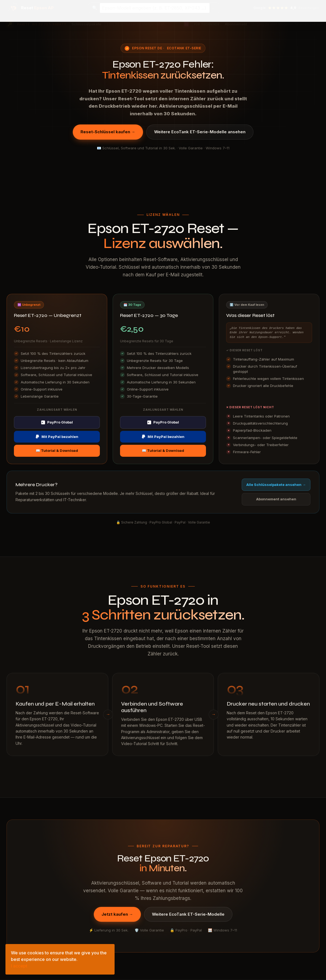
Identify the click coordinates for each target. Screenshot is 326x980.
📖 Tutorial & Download (57, 450)
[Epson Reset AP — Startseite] (31, 8)
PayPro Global (57, 422)
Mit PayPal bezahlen (57, 437)
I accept (19, 966)
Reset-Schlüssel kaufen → (108, 132)
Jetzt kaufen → (117, 914)
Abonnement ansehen (276, 499)
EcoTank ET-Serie (184, 48)
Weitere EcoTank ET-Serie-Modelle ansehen (200, 132)
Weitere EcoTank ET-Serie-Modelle (188, 914)
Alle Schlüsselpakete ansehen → (276, 485)
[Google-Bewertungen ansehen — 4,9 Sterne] (286, 8)
